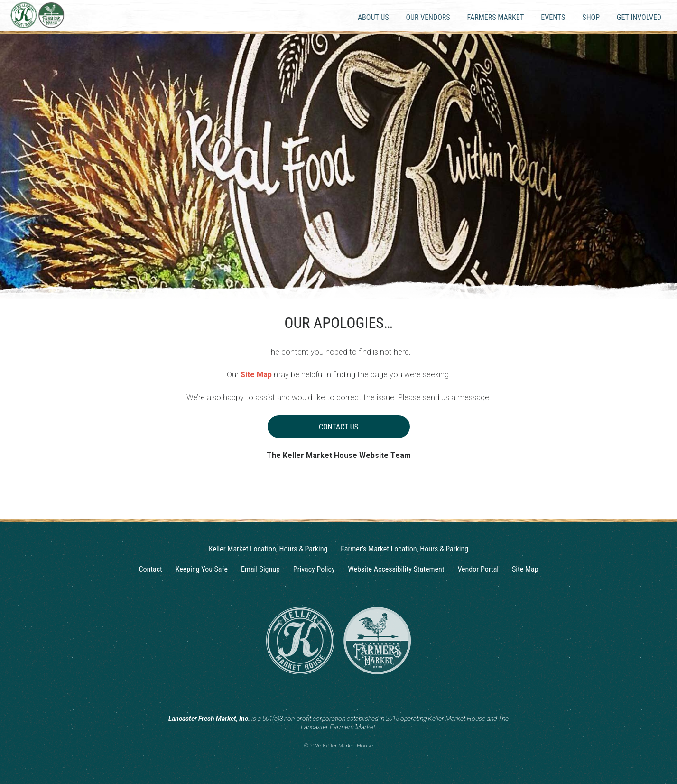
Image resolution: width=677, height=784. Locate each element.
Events (553, 17)
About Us (373, 17)
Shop (591, 17)
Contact (150, 569)
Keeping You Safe (202, 569)
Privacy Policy (314, 569)
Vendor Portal (478, 569)
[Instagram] (330, 695)
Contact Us (338, 427)
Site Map (256, 375)
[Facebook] (348, 695)
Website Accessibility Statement (396, 569)
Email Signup (260, 569)
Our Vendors (428, 17)
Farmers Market (496, 17)
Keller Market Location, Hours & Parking (268, 549)
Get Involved (639, 17)
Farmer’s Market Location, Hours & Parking (404, 549)
